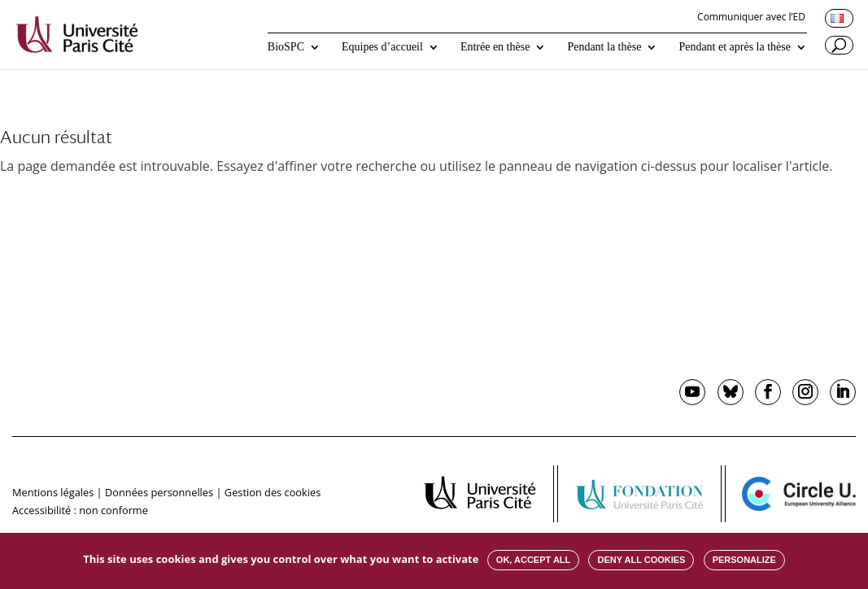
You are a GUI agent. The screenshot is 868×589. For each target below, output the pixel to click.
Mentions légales (53, 492)
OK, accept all (533, 560)
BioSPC (286, 47)
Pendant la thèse (604, 47)
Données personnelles (159, 492)
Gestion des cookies (273, 492)
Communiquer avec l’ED (751, 18)
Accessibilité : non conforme (80, 510)
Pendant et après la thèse (735, 47)
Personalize (744, 560)
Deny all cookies (641, 560)
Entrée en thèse (495, 47)
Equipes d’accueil (382, 47)
